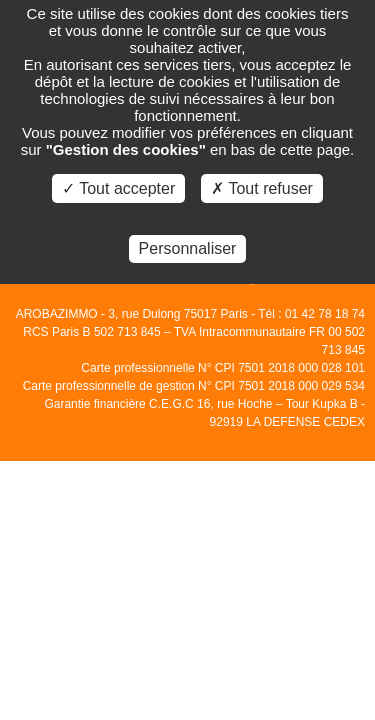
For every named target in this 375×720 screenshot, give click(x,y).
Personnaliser (188, 248)
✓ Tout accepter (118, 188)
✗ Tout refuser (262, 188)
